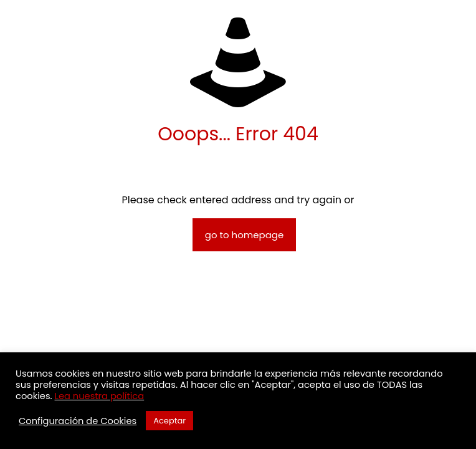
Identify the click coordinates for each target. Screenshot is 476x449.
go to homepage (244, 235)
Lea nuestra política (100, 396)
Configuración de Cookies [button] (78, 421)
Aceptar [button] (169, 421)
